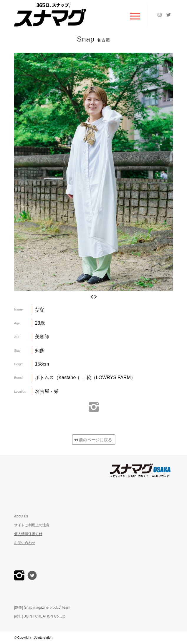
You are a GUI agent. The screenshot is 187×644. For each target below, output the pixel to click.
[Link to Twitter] (168, 15)
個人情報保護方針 (28, 534)
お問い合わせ (25, 543)
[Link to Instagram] (160, 15)
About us (21, 516)
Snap (93, 39)
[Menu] (132, 15)
